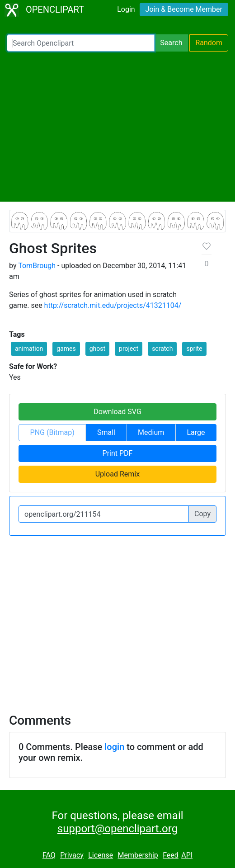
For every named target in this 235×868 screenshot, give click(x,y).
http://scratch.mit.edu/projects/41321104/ (113, 305)
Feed (171, 855)
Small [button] (106, 432)
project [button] (129, 349)
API (187, 855)
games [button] (66, 349)
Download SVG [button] (117, 412)
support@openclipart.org (117, 829)
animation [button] (29, 349)
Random (209, 43)
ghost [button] (97, 349)
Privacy (72, 855)
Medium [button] (151, 432)
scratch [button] (162, 349)
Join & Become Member (184, 9)
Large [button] (196, 432)
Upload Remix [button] (117, 474)
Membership (138, 855)
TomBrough (37, 266)
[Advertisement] (117, 127)
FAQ (49, 855)
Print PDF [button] (118, 453)
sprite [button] (194, 349)
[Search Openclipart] (81, 43)
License (101, 855)
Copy (202, 514)
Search (171, 43)
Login (126, 9)
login (114, 747)
